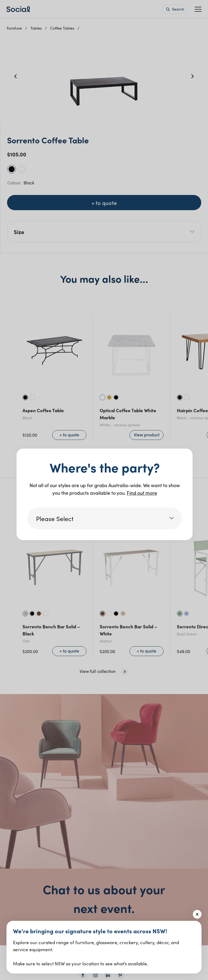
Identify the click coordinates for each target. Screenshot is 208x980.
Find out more (142, 493)
